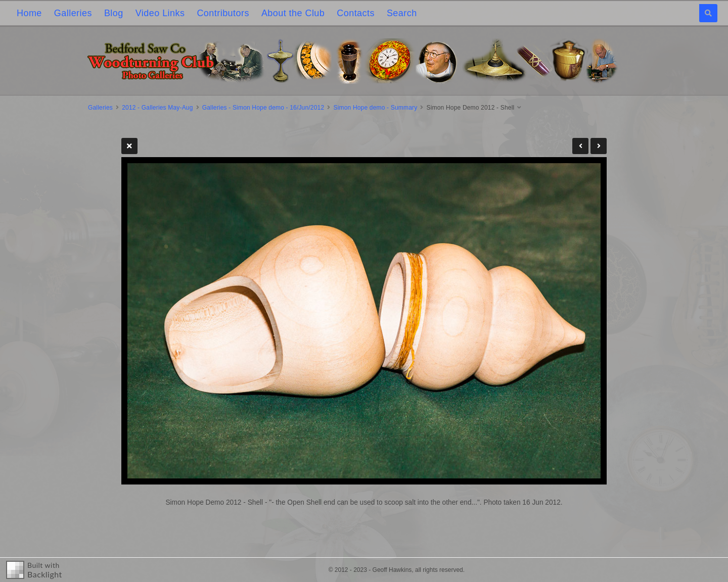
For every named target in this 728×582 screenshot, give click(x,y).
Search (402, 13)
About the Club (293, 13)
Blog (114, 13)
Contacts (356, 13)
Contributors (223, 13)
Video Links (160, 13)
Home (29, 13)
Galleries (73, 13)
